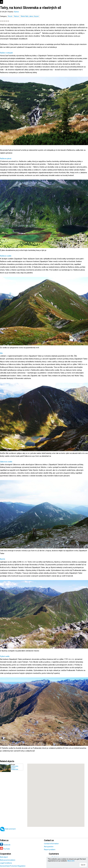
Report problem (50, 850)
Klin (1, 353)
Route (10, 16)
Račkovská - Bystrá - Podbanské (15, 768)
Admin (16, 12)
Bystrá (2, 559)
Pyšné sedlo (5, 656)
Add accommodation (8, 860)
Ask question (49, 847)
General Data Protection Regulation (13, 866)
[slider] (5, 21)
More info (71, 861)
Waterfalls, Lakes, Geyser (30, 16)
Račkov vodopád (6, 53)
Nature (17, 16)
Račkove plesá (6, 159)
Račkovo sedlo (6, 256)
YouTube (5, 849)
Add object (4, 857)
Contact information (51, 844)
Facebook (5, 845)
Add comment (10, 829)
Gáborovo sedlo (6, 462)
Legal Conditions (6, 863)
